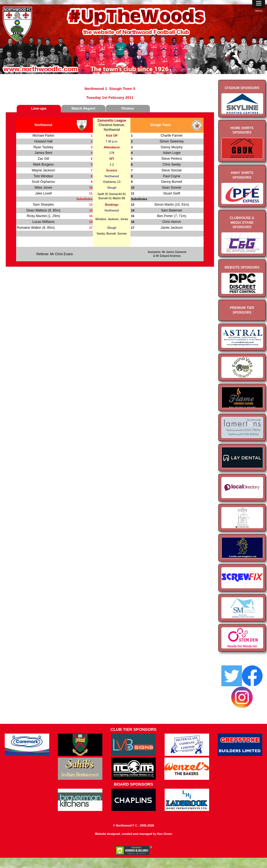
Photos (128, 108)
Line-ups (39, 108)
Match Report (83, 108)
